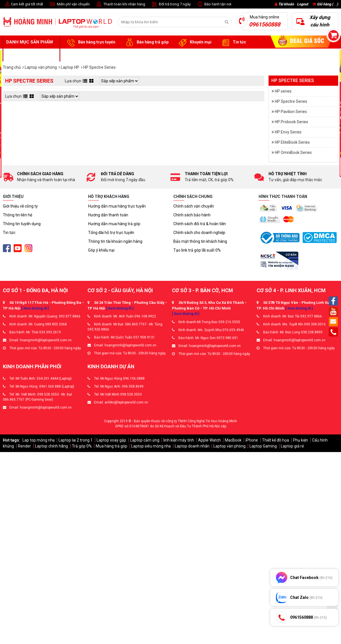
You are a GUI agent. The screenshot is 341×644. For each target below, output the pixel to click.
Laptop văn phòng (229, 446)
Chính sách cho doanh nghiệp (199, 233)
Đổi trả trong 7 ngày (171, 4)
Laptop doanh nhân (192, 446)
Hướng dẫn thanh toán (108, 215)
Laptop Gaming (263, 446)
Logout (302, 4)
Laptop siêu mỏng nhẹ (151, 446)
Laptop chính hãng (51, 446)
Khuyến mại (194, 42)
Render (24, 446)
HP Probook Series (291, 122)
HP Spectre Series (291, 101)
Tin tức (233, 42)
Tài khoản (286, 4)
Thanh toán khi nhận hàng (120, 4)
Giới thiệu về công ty (20, 206)
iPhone (252, 440)
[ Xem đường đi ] (35, 308)
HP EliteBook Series (292, 142)
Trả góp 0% (82, 446)
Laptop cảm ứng (145, 440)
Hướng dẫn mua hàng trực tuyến (117, 206)
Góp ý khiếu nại (101, 250)
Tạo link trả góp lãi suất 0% (197, 250)
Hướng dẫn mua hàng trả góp (114, 224)
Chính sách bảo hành (192, 215)
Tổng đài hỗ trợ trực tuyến (111, 233)
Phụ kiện (301, 440)
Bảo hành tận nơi (214, 4)
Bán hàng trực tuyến (90, 42)
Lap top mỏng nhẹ (39, 440)
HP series (283, 91)
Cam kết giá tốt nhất (23, 4)
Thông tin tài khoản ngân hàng (115, 241)
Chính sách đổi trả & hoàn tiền (200, 224)
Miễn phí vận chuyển (69, 4)
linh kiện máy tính (179, 440)
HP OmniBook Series (293, 152)
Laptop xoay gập (111, 440)
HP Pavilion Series (291, 112)
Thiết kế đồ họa (275, 440)
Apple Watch (209, 440)
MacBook (233, 440)
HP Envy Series (288, 132)
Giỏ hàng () (325, 4)
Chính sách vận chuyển (194, 206)
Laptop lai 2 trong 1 (76, 440)
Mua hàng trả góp (112, 446)
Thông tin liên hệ (17, 215)
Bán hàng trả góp (146, 42)
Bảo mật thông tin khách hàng (200, 241)
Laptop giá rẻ (292, 446)
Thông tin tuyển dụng (22, 224)
